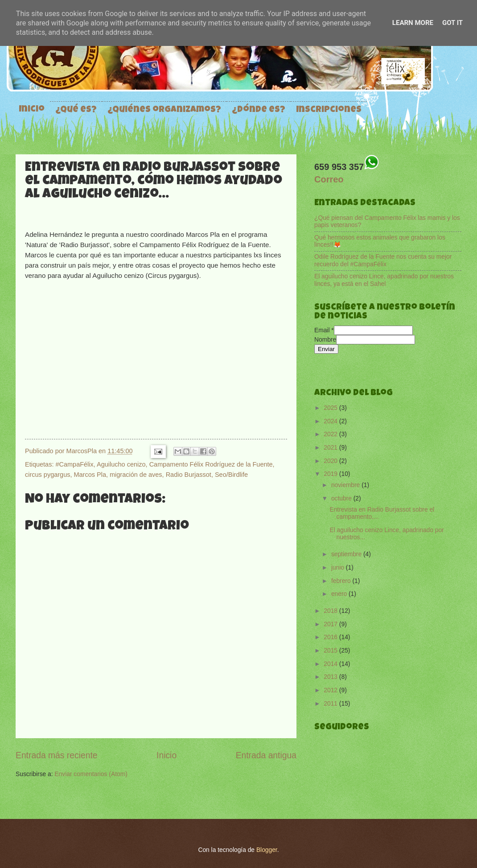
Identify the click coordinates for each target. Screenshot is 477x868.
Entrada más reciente (57, 755)
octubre (342, 498)
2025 (331, 408)
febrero (342, 581)
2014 (331, 664)
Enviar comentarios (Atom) (91, 774)
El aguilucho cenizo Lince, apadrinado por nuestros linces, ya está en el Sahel (384, 280)
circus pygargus (47, 475)
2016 (331, 637)
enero (340, 594)
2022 (331, 434)
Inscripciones (329, 110)
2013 (331, 677)
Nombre (325, 340)
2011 (331, 704)
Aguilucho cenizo (121, 464)
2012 (331, 690)
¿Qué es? (76, 110)
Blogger (267, 850)
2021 (331, 448)
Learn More (413, 23)
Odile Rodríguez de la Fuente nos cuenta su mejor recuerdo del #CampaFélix (383, 260)
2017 (331, 624)
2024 (331, 421)
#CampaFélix (74, 464)
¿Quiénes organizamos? (164, 110)
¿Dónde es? (259, 110)
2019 (331, 474)
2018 (331, 611)
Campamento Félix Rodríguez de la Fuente (211, 464)
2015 (331, 651)
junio (339, 568)
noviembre (346, 485)
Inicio (32, 110)
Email (324, 330)
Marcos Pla (90, 475)
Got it (452, 23)
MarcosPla (82, 451)
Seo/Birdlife (231, 475)
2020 (331, 461)
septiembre (347, 554)
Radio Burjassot (189, 475)
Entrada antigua (266, 755)
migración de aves (136, 475)
